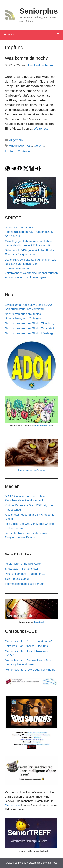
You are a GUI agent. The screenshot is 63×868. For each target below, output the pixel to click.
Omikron (24, 151)
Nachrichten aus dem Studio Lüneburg (29, 333)
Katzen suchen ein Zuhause (31, 470)
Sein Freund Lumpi (17, 579)
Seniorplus (39, 11)
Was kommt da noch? (26, 58)
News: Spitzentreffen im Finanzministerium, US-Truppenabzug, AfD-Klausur (29, 232)
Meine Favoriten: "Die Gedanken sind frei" (31, 670)
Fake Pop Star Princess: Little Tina (26, 646)
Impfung (11, 151)
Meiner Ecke (13, 805)
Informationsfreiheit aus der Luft (25, 584)
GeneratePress (49, 863)
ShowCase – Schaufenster (22, 569)
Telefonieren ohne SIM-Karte (23, 564)
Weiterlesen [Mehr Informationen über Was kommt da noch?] (42, 129)
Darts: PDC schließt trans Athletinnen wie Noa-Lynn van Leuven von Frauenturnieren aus (31, 264)
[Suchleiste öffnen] (58, 35)
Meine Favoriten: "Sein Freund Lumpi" (29, 641)
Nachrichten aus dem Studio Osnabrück (30, 328)
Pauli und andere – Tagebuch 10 (25, 574)
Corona (39, 146)
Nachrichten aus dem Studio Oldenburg (30, 323)
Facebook (39, 622)
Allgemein (16, 140)
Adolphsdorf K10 (21, 146)
